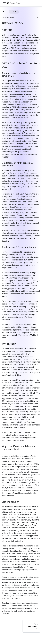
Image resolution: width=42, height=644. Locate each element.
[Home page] (4, 12)
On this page (8, 17)
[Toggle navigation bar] (4, 3)
